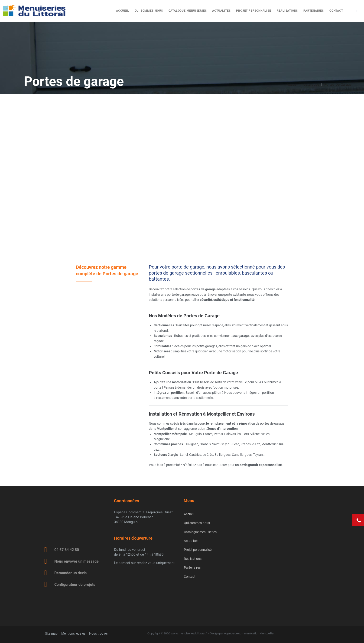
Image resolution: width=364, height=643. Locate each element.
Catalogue (311, 85)
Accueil (292, 85)
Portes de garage (338, 85)
